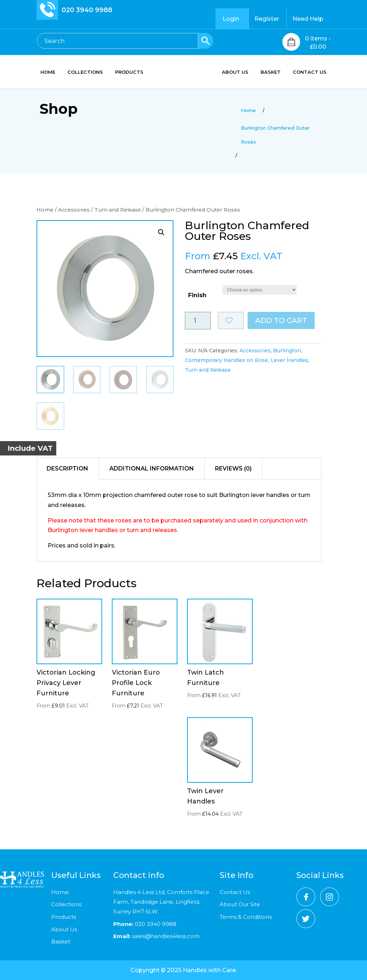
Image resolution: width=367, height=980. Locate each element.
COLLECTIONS (85, 72)
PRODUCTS (129, 72)
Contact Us (235, 892)
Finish (197, 295)
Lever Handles (289, 360)
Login (231, 19)
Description (67, 469)
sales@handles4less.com (165, 936)
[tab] (68, 469)
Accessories (74, 210)
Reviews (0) (233, 469)
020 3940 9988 (87, 10)
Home (45, 210)
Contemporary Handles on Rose (227, 360)
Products (64, 917)
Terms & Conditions (246, 917)
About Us (64, 929)
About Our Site (240, 904)
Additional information (152, 469)
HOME (48, 72)
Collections (66, 904)
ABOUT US (235, 72)
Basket (61, 942)
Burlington (287, 351)
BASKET (271, 72)
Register (267, 19)
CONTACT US (310, 72)
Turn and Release (118, 210)
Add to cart (281, 320)
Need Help (308, 19)
